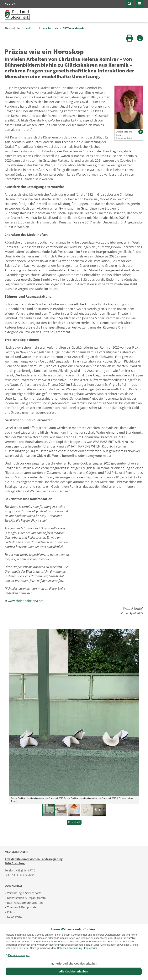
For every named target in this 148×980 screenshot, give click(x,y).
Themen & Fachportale (22, 907)
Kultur (28, 28)
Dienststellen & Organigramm (26, 898)
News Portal (15, 917)
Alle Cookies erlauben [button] (74, 972)
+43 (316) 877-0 (26, 870)
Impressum (91, 948)
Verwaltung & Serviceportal (25, 893)
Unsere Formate (47, 28)
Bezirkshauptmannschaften (25, 903)
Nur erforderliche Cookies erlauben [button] (74, 964)
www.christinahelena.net (26, 601)
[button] (18, 955)
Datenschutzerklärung (70, 948)
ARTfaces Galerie (72, 28)
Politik (11, 912)
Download (74, 822)
